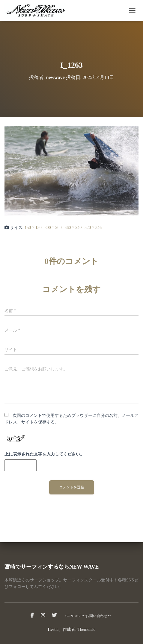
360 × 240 (73, 228)
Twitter (54, 616)
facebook (32, 616)
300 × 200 (53, 228)
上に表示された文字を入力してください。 (44, 454)
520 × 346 (93, 228)
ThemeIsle (86, 629)
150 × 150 (33, 228)
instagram (43, 616)
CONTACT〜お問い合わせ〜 (88, 616)
